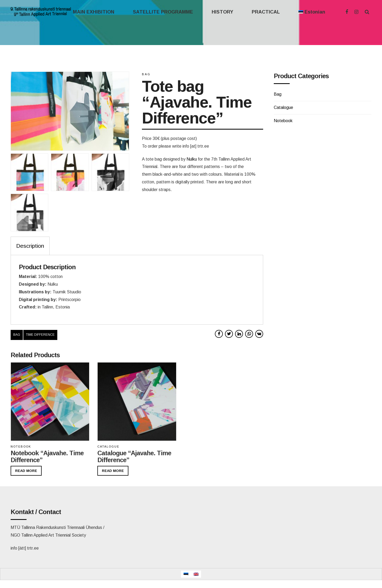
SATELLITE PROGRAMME (163, 12)
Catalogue (108, 446)
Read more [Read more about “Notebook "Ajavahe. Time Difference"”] (26, 471)
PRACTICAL (266, 12)
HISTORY (222, 12)
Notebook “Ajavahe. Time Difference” (47, 456)
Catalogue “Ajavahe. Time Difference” (134, 456)
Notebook (21, 446)
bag (17, 335)
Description (30, 246)
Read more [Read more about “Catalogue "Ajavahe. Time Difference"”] (113, 471)
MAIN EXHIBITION (94, 12)
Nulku (192, 159)
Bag (146, 74)
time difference (40, 335)
